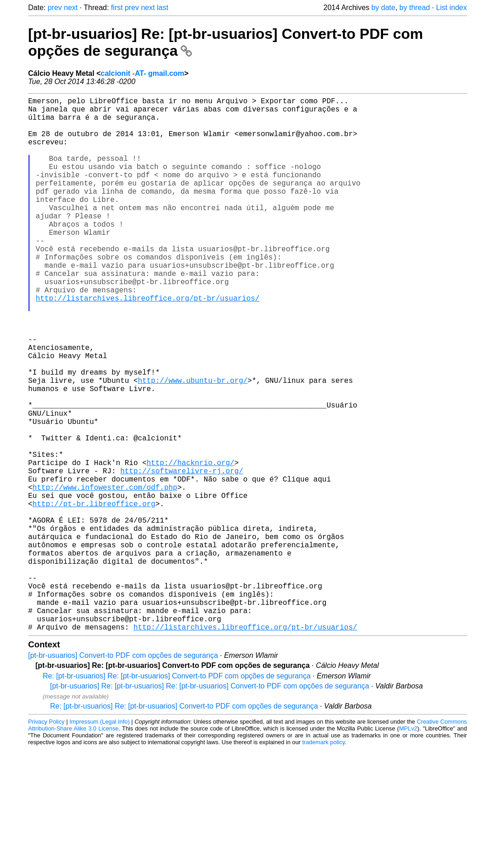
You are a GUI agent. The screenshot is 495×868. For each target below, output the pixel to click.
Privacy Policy (47, 840)
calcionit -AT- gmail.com (142, 73)
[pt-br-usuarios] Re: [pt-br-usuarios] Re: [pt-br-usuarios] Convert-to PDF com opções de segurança (210, 805)
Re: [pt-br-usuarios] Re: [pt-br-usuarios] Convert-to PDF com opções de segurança (177, 795)
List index (452, 8)
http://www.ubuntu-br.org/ (193, 444)
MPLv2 (408, 847)
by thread (415, 8)
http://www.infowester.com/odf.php (105, 575)
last (162, 8)
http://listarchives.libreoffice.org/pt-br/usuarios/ (148, 344)
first (117, 8)
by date (383, 8)
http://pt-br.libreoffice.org (94, 595)
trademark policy (323, 861)
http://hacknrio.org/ (191, 545)
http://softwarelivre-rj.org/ (182, 555)
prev (55, 8)
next (71, 8)
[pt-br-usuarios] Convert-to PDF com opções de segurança (123, 774)
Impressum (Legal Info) (100, 840)
